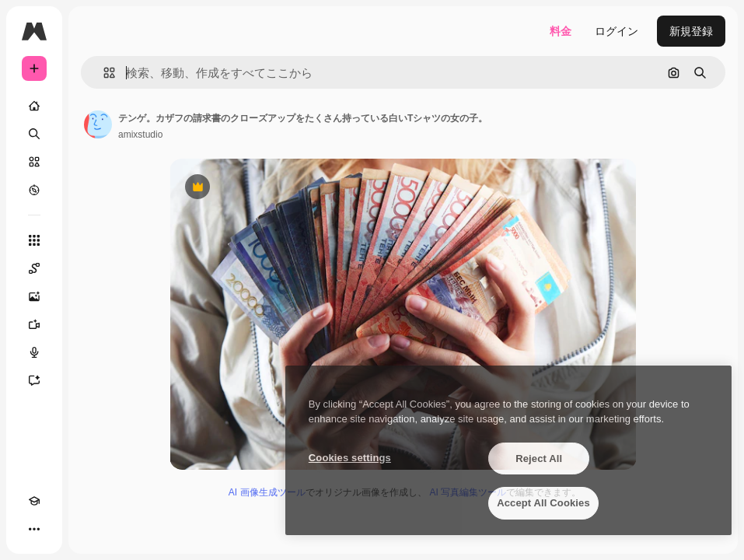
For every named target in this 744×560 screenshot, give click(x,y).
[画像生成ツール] (34, 296)
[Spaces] (34, 268)
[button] (103, 73)
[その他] (34, 529)
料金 (561, 31)
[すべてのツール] (34, 240)
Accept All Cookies (543, 503)
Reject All (539, 458)
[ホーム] (34, 106)
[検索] (34, 134)
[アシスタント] (34, 380)
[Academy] (34, 501)
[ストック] (34, 162)
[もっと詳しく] (34, 190)
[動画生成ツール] (34, 324)
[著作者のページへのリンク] (98, 124)
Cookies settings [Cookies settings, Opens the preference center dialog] (350, 458)
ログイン (617, 31)
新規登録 (691, 31)
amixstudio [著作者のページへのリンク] (140, 135)
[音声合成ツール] (34, 352)
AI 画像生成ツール (267, 492)
